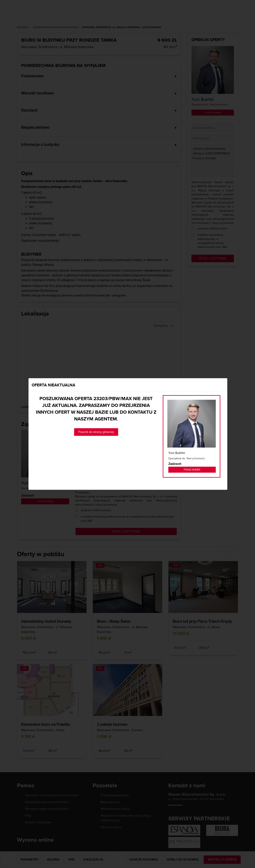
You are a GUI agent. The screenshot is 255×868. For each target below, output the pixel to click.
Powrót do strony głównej (96, 432)
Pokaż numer (192, 470)
